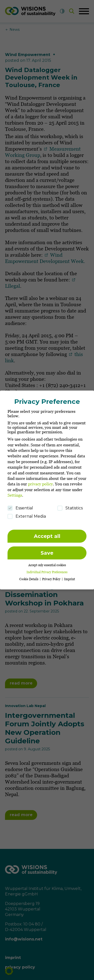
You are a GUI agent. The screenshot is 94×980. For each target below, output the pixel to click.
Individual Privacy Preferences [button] (47, 570)
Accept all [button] (47, 533)
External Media (27, 514)
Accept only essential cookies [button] (47, 563)
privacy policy (40, 481)
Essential (20, 505)
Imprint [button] (70, 577)
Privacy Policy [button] (52, 577)
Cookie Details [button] (29, 577)
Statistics (70, 505)
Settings (15, 493)
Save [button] (47, 550)
